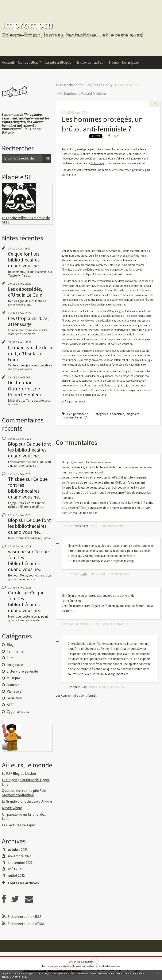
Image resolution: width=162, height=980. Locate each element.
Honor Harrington (124, 62)
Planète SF (15, 691)
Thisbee (16, 479)
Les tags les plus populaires (108, 966)
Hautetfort (89, 962)
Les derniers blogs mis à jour (55, 966)
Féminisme (15, 651)
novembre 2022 (20, 856)
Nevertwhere (12, 808)
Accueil (8, 62)
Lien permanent (75, 414)
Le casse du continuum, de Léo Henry (84, 85)
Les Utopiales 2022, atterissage (28, 321)
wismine (17, 552)
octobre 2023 (18, 850)
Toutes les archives (23, 883)
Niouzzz (13, 685)
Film (10, 658)
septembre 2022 (20, 863)
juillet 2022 (16, 875)
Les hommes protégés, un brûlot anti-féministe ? (102, 124)
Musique (13, 678)
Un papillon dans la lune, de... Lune (24, 816)
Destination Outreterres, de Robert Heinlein (24, 388)
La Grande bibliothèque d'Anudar (27, 801)
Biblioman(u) (98, 163)
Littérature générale (22, 671)
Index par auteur (91, 62)
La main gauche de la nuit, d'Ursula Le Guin (30, 353)
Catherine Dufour (72, 154)
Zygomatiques (18, 712)
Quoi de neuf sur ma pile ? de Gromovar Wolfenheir (24, 793)
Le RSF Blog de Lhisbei (19, 774)
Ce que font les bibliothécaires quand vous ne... (25, 260)
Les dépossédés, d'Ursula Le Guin (25, 292)
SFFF (11, 705)
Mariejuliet (82, 526)
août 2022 (15, 869)
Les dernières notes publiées (82, 966)
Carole (15, 593)
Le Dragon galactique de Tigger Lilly (26, 782)
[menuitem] (10, 62)
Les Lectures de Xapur (19, 825)
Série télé (14, 698)
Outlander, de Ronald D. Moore (83, 94)
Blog (10, 645)
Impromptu (27, 25)
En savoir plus (19, 977)
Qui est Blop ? (30, 62)
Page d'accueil (129, 85)
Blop (13, 444)
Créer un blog (75, 962)
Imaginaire (15, 665)
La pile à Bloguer (59, 62)
